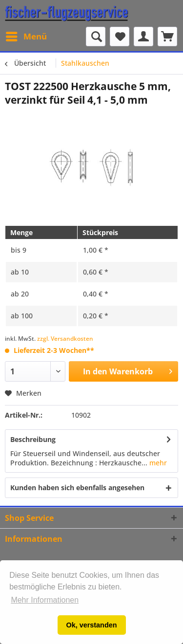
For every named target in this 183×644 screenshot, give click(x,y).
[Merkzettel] (120, 37)
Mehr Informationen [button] (45, 600)
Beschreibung (33, 439)
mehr (157, 463)
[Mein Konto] (143, 37)
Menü (26, 35)
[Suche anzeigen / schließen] (96, 37)
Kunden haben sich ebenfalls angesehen (77, 488)
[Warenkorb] (167, 37)
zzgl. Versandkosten (65, 339)
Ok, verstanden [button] (92, 625)
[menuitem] (26, 37)
